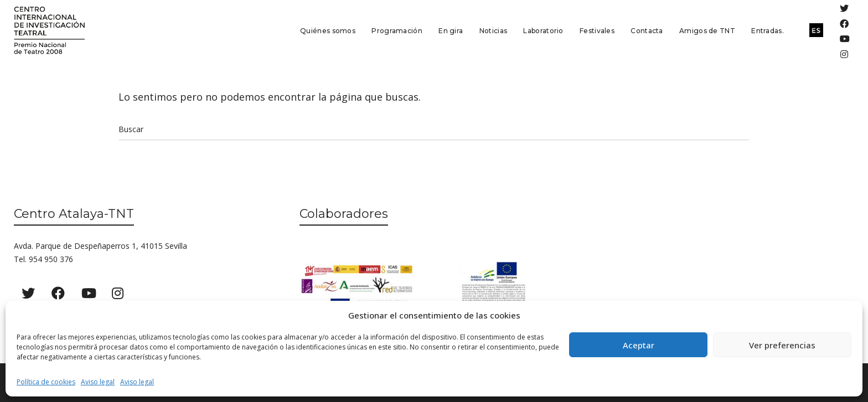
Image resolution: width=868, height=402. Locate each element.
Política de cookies (46, 382)
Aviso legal (98, 382)
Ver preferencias (782, 345)
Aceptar (639, 345)
